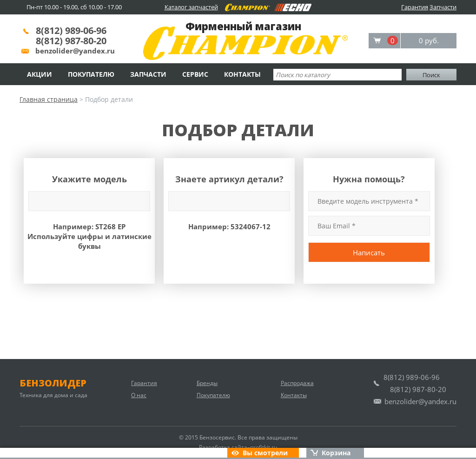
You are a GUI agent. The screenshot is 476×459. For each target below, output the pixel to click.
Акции (40, 74)
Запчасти (443, 7)
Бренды (207, 383)
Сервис (195, 74)
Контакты (242, 74)
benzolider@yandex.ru (75, 51)
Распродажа (297, 383)
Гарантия (415, 7)
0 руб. (429, 40)
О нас (139, 395)
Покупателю (91, 74)
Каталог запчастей (191, 7)
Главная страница (49, 99)
